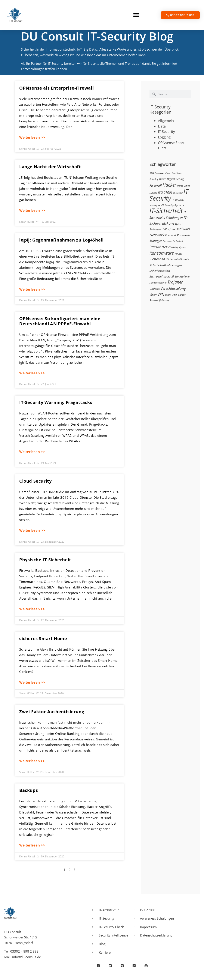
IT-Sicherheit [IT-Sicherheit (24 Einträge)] (166, 211)
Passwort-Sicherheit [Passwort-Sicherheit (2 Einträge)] (173, 241)
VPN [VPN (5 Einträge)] (161, 294)
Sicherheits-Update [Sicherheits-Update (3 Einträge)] (177, 259)
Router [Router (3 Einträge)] (179, 254)
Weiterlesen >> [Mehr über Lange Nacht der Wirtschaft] (32, 210)
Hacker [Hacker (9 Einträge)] (169, 185)
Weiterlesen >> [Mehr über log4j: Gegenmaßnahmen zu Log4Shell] (32, 289)
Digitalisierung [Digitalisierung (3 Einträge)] (176, 179)
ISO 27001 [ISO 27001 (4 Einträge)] (165, 192)
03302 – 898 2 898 (24, 951)
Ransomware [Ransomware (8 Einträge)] (162, 253)
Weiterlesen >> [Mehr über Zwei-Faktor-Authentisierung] (32, 761)
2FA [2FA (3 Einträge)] (152, 173)
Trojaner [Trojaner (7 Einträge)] (175, 282)
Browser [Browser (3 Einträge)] (160, 173)
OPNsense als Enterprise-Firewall (56, 88)
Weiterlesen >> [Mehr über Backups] (32, 845)
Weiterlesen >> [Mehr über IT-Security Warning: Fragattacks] (32, 452)
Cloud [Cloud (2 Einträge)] (168, 173)
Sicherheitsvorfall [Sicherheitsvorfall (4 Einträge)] (162, 276)
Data (162, 126)
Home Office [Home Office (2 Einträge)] (183, 186)
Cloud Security (35, 481)
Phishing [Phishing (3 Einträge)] (173, 247)
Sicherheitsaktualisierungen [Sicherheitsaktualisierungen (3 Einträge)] (166, 265)
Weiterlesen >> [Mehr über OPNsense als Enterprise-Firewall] (32, 137)
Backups (29, 790)
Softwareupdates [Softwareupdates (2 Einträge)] (158, 283)
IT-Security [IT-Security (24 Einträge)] (170, 195)
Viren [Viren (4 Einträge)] (153, 294)
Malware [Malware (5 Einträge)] (183, 229)
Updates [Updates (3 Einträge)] (155, 289)
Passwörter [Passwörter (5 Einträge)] (158, 247)
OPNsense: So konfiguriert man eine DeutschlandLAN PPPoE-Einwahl (60, 321)
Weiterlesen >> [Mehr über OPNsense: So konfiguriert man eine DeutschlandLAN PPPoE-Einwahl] (32, 373)
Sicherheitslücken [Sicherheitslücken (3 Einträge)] (160, 271)
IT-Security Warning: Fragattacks (56, 402)
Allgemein (166, 121)
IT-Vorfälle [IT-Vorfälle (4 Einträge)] (169, 229)
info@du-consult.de (27, 957)
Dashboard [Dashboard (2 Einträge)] (177, 173)
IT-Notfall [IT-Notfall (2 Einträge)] (178, 193)
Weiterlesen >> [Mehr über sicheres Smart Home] (32, 682)
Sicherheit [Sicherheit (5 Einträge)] (157, 259)
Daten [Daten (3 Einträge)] (163, 179)
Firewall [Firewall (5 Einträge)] (156, 185)
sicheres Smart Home (43, 639)
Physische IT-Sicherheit (45, 560)
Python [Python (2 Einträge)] (183, 247)
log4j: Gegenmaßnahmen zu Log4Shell (61, 240)
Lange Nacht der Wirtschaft (50, 167)
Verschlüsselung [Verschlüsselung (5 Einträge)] (173, 288)
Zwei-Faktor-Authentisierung (52, 712)
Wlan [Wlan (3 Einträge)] (168, 295)
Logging (164, 137)
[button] (136, 15)
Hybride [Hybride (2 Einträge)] (153, 193)
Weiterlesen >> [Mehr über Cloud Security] (32, 530)
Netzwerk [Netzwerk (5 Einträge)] (157, 235)
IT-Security (166, 132)
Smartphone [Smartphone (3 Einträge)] (182, 276)
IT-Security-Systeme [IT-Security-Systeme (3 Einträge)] (173, 205)
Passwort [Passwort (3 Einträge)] (171, 235)
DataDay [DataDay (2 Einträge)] (154, 179)
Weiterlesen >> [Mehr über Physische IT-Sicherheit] (32, 609)
